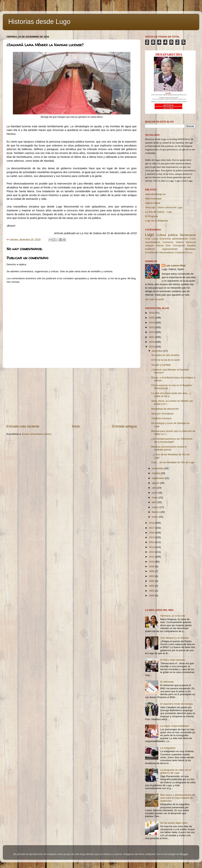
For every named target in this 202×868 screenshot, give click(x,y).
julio (154, 488)
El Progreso (152, 216)
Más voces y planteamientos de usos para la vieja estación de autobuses (177, 798)
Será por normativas (163, 414)
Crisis (192, 239)
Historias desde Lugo (39, 22)
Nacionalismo (167, 252)
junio (155, 493)
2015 (152, 537)
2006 (152, 566)
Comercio (168, 242)
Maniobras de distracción (165, 409)
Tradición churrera (161, 418)
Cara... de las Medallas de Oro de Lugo (173, 462)
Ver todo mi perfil (154, 299)
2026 (152, 313)
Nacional (191, 242)
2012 (152, 552)
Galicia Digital (153, 203)
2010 (152, 562)
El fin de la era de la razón (166, 360)
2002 (152, 586)
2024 (152, 323)
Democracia (188, 235)
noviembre (158, 468)
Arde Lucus (152, 239)
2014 (152, 542)
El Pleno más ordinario (173, 660)
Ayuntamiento (153, 242)
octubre (156, 473)
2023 (152, 327)
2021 (152, 337)
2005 (152, 571)
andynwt (150, 854)
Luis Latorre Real (175, 266)
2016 (152, 533)
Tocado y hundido (161, 365)
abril (155, 502)
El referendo (167, 682)
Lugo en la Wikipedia (157, 221)
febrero (156, 512)
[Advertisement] (72, 396)
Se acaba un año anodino (165, 355)
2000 (152, 595)
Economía (165, 239)
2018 (152, 523)
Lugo (149, 235)
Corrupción (179, 245)
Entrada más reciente (23, 426)
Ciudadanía (181, 253)
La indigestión (168, 748)
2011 (152, 557)
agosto (156, 483)
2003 (152, 581)
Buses (190, 253)
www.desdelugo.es (155, 194)
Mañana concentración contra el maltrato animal (169, 448)
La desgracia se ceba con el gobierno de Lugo (176, 771)
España (191, 245)
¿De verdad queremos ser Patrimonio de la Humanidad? (172, 440)
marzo (156, 507)
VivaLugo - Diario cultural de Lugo (164, 207)
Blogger (184, 854)
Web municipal (153, 199)
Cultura (161, 235)
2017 (152, 528)
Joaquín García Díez (158, 245)
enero (155, 517)
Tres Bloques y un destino (174, 638)
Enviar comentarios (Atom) (37, 434)
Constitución (152, 252)
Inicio (76, 426)
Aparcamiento (170, 249)
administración (180, 239)
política (173, 235)
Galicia (180, 242)
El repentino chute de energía (176, 704)
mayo (155, 497)
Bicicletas (190, 249)
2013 (152, 547)
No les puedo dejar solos (174, 823)
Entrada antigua (125, 426)
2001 (152, 591)
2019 (152, 347)
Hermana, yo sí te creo (173, 616)
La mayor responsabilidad (174, 726)
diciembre (158, 351)
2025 (152, 318)
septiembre (158, 478)
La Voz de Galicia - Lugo (159, 212)
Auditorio (150, 249)
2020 (152, 342)
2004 (152, 576)
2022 (152, 332)
